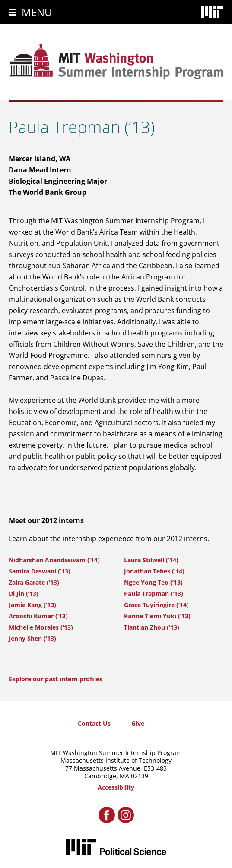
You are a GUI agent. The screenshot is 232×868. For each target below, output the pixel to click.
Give (138, 723)
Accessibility (116, 787)
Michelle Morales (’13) (41, 627)
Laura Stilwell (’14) (151, 560)
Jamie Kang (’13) (32, 605)
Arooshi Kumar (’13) (38, 616)
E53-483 (155, 768)
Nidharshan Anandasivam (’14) (54, 560)
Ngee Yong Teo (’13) (153, 582)
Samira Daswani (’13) (40, 571)
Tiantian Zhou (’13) (152, 627)
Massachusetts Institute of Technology (116, 760)
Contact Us (94, 723)
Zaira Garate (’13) (34, 582)
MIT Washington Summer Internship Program (116, 753)
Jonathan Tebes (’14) (154, 571)
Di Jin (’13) (24, 594)
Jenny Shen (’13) (32, 638)
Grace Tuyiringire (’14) (156, 605)
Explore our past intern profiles (56, 679)
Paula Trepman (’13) (154, 594)
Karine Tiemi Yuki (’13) (157, 616)
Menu (37, 12)
